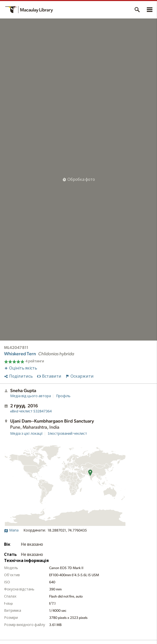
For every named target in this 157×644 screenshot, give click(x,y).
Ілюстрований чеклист (67, 434)
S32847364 (31, 411)
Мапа (11, 530)
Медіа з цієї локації (26, 434)
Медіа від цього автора (31, 396)
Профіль (63, 396)
